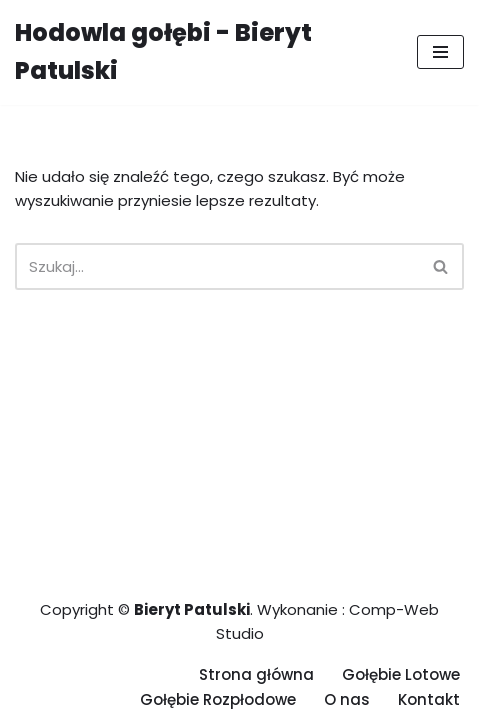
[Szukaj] (217, 266)
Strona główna (256, 674)
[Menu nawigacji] (440, 52)
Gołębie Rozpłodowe (218, 699)
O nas (347, 699)
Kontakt (429, 699)
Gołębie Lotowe (401, 674)
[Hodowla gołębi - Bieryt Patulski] (201, 52)
